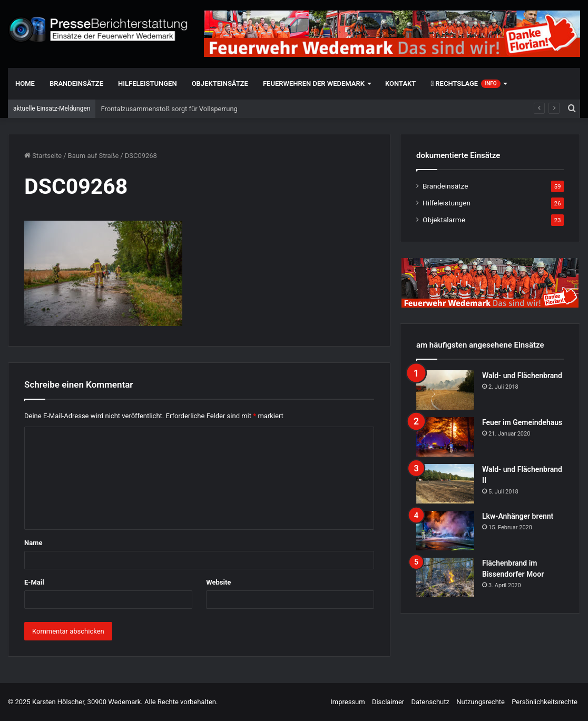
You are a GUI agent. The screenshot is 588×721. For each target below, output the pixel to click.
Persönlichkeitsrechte (545, 702)
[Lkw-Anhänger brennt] (445, 531)
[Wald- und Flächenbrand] (445, 390)
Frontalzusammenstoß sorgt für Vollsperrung (169, 109)
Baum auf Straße (94, 156)
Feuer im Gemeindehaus (522, 422)
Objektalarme (444, 220)
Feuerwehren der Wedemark (314, 83)
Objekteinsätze (220, 83)
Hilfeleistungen (148, 83)
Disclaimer (388, 702)
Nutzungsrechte (481, 702)
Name (33, 543)
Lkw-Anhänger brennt (518, 516)
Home (25, 83)
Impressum (347, 702)
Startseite (43, 156)
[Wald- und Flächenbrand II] (445, 484)
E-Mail (34, 582)
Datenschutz (430, 702)
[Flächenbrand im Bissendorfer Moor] (445, 577)
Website (218, 582)
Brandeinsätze (76, 83)
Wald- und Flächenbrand (522, 376)
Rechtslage (465, 84)
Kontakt (400, 83)
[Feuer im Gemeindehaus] (445, 437)
